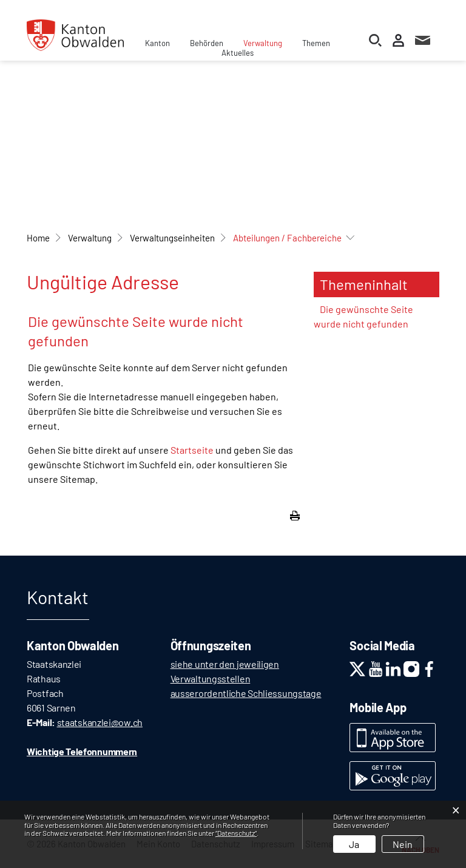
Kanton (157, 43)
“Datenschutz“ (236, 833)
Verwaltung (263, 43)
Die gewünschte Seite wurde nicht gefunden (363, 316)
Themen (316, 43)
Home (38, 238)
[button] (90, 238)
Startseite (192, 450)
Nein (403, 844)
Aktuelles (238, 53)
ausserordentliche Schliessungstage (246, 693)
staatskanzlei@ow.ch (100, 722)
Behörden (207, 43)
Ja (354, 844)
